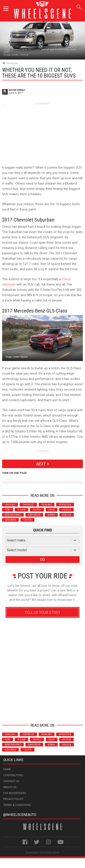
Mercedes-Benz (13, 515)
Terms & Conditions (17, 805)
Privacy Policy (13, 799)
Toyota (27, 520)
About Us (10, 787)
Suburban (10, 520)
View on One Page (14, 473)
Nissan (51, 515)
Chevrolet (28, 505)
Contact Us (11, 781)
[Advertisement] (42, 132)
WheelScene (52, 853)
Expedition (65, 505)
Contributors (13, 775)
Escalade (47, 505)
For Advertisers (15, 793)
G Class (22, 510)
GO (42, 559)
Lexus (52, 510)
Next (41, 464)
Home (7, 769)
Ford (8, 510)
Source (24, 55)
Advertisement (43, 712)
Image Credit (11, 55)
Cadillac (10, 505)
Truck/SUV (12, 63)
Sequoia (67, 515)
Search (79, 6)
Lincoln (67, 510)
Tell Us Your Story (42, 612)
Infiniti (37, 510)
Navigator (34, 515)
